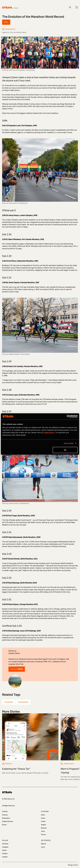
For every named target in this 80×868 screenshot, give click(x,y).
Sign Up (43, 844)
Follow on (17, 669)
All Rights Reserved (8, 806)
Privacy (43, 835)
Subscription (6, 818)
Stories (43, 821)
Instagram (5, 847)
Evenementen (9, 702)
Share (6, 22)
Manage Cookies (73, 865)
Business (44, 828)
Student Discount (8, 821)
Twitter (4, 850)
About (43, 815)
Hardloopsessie (23, 702)
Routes (4, 825)
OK (65, 450)
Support (44, 825)
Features (5, 815)
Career (43, 818)
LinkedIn (5, 857)
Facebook (5, 844)
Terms (43, 831)
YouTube (5, 854)
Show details (69, 443)
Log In (43, 847)
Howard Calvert (21, 32)
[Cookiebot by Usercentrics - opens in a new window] (68, 416)
